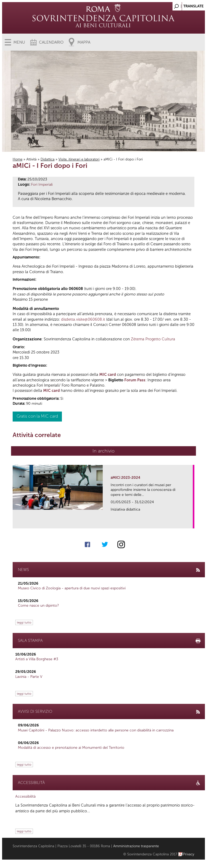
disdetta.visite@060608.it (83, 319)
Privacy (189, 854)
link (191, 523)
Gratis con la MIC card (37, 416)
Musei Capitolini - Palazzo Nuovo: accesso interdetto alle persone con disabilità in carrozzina (96, 730)
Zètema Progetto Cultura (153, 339)
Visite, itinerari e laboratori (79, 159)
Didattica (48, 159)
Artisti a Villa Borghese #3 (37, 659)
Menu (19, 42)
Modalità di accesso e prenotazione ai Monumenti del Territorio (71, 748)
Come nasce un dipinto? (38, 605)
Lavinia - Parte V (29, 677)
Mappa (84, 42)
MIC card (108, 375)
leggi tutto (24, 622)
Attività (31, 159)
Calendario (51, 42)
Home (18, 159)
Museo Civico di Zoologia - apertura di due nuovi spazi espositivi (72, 588)
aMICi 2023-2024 (125, 478)
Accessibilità (25, 796)
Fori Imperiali (42, 184)
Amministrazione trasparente (136, 846)
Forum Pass (135, 380)
